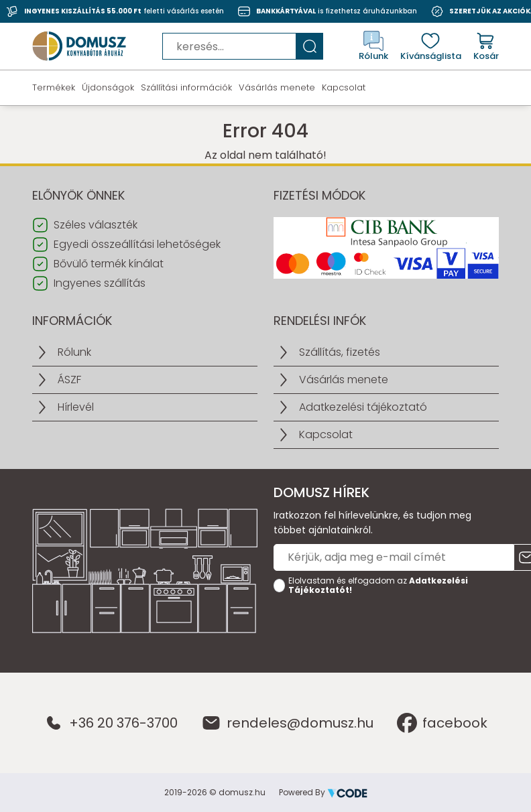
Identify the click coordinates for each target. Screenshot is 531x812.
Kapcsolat (344, 87)
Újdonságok (108, 87)
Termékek (54, 87)
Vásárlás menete (277, 87)
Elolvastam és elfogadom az (378, 586)
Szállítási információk (186, 87)
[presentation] (375, 626)
